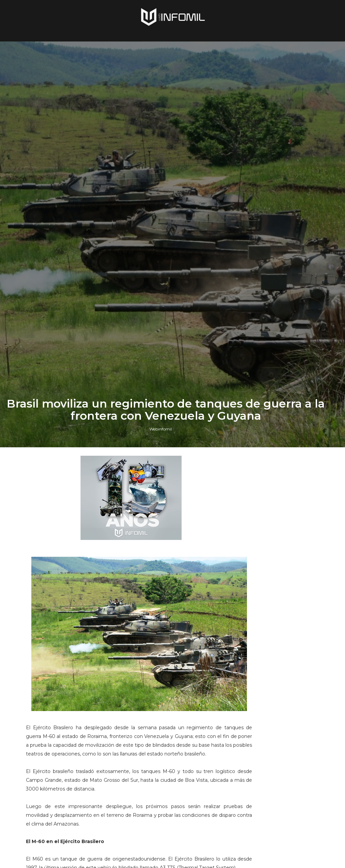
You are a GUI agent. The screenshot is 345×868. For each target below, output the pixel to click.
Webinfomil (161, 542)
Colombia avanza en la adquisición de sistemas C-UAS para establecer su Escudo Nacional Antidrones (287, 783)
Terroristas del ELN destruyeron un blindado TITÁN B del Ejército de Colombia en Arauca (287, 647)
